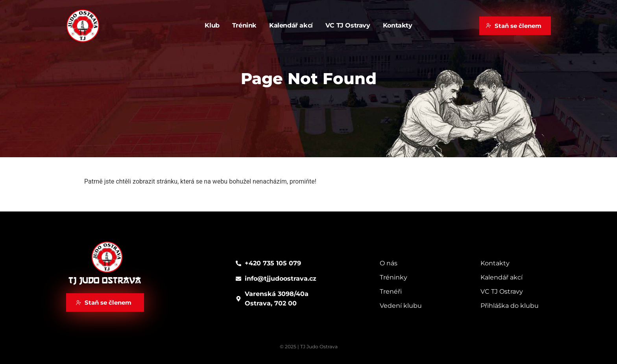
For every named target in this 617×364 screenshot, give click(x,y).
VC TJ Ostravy (348, 25)
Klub (212, 25)
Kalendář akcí (291, 25)
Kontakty (398, 25)
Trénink (244, 25)
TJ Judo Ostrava (105, 281)
